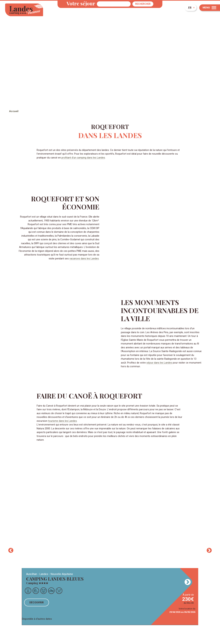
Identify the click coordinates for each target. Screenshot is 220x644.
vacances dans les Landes (84, 259)
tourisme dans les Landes (62, 421)
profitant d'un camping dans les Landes (83, 158)
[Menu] (210, 8)
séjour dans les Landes (159, 363)
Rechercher (143, 4)
